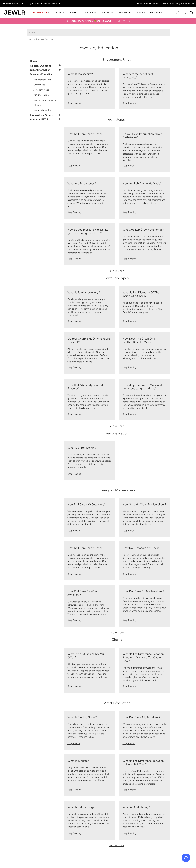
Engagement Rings (43, 80)
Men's (141, 12)
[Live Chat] (186, 858)
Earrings (107, 12)
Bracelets (125, 12)
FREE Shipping (13, 4)
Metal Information (42, 110)
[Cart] (191, 12)
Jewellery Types (41, 90)
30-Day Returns (32, 4)
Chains (37, 105)
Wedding (156, 12)
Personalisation (41, 95)
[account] (178, 12)
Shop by (59, 12)
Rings (74, 12)
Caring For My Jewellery (46, 100)
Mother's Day (41, 12)
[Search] (184, 12)
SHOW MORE (117, 271)
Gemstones (39, 85)
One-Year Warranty (52, 4)
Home (30, 39)
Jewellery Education (45, 39)
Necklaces (90, 12)
